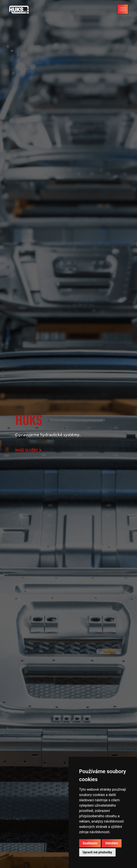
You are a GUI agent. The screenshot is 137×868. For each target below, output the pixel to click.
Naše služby (29, 450)
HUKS (29, 421)
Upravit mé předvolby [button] (97, 852)
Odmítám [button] (112, 843)
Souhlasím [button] (90, 843)
